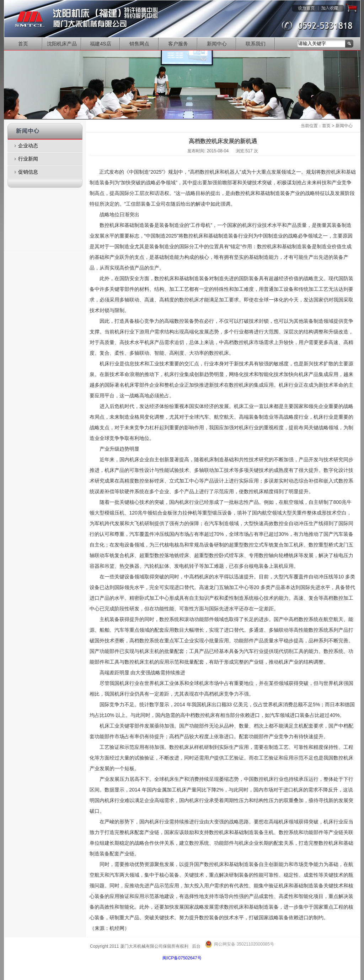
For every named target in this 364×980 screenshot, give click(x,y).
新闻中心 (217, 44)
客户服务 (178, 44)
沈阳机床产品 (62, 44)
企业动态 (28, 146)
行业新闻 (28, 159)
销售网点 (139, 44)
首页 (23, 44)
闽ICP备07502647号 (182, 958)
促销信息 (28, 172)
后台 (196, 946)
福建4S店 (100, 44)
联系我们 (256, 44)
